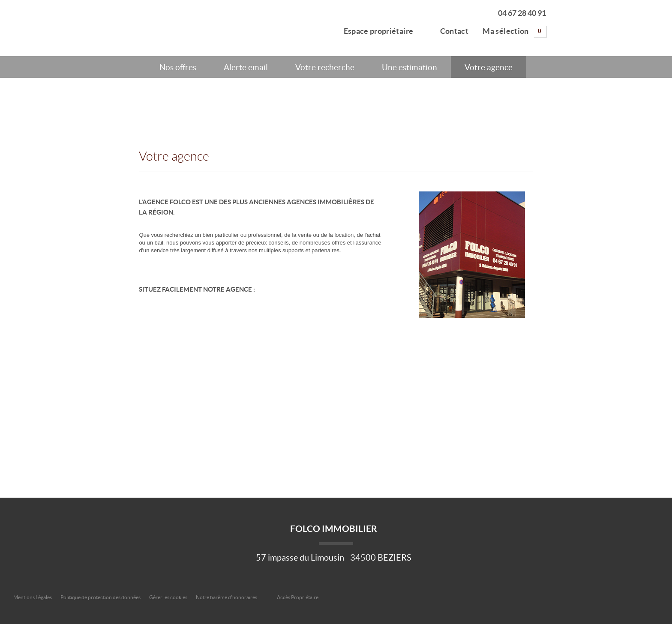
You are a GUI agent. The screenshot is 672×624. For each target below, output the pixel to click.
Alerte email (246, 67)
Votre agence (489, 67)
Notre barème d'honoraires (227, 597)
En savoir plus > (520, 193)
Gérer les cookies (168, 597)
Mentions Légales (33, 597)
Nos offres (178, 67)
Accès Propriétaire (298, 597)
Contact (448, 30)
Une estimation (409, 67)
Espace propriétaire (373, 30)
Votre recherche (325, 67)
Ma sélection (514, 31)
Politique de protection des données (100, 597)
